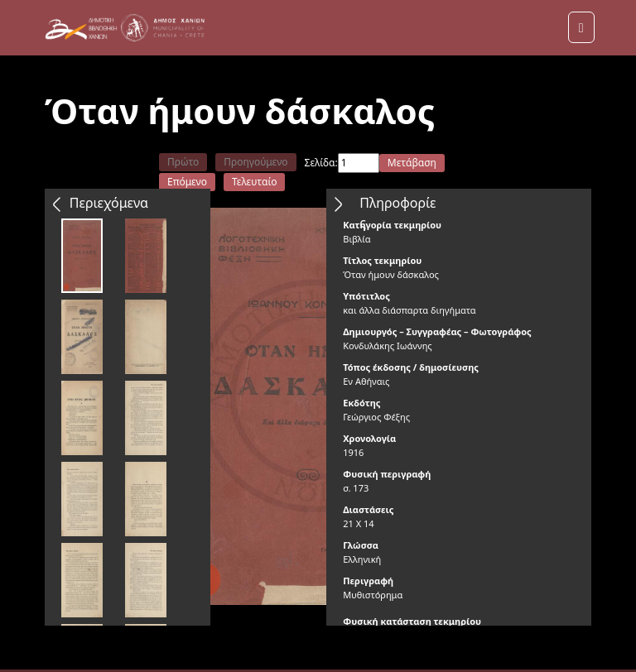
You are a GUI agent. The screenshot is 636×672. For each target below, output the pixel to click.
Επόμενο (187, 182)
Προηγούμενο (255, 162)
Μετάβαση (412, 163)
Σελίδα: (321, 163)
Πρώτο (183, 162)
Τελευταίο (255, 182)
